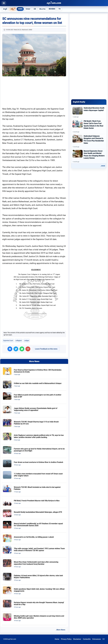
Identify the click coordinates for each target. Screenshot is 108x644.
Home (57, 639)
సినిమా (28, 9)
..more (103, 166)
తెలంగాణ (42, 9)
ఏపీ (35, 9)
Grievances (97, 639)
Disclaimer (77, 639)
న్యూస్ (5, 9)
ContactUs (87, 639)
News (20, 9)
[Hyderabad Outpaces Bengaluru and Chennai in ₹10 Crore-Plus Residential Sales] (89, 141)
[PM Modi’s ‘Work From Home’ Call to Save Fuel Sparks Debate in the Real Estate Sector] (89, 126)
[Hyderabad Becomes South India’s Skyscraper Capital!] (89, 112)
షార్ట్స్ (12, 9)
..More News (60, 630)
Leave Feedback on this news (46, 349)
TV (60, 9)
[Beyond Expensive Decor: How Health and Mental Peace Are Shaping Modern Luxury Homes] (89, 156)
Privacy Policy (66, 639)
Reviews (52, 9)
